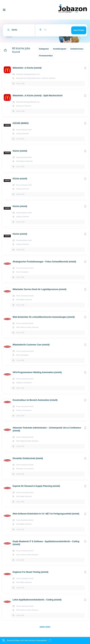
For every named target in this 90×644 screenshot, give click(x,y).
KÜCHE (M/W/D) (21, 123)
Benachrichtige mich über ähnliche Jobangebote (27, 640)
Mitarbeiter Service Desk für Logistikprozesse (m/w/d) (39, 289)
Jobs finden (79, 30)
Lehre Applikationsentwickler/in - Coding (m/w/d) (37, 600)
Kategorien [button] (44, 49)
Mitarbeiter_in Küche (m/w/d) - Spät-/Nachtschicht (38, 96)
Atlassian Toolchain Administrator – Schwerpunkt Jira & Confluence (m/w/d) (47, 429)
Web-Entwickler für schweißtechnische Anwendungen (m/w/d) (44, 317)
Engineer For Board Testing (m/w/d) (30, 572)
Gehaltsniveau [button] (77, 49)
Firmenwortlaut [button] (46, 56)
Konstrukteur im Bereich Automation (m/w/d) (35, 400)
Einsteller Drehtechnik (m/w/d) (28, 458)
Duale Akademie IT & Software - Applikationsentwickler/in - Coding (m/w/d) (46, 543)
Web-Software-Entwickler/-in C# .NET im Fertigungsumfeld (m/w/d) (46, 514)
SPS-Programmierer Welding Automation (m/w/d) (37, 372)
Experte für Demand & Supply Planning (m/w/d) (36, 486)
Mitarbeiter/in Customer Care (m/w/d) (31, 345)
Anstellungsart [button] (60, 49)
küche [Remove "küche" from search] (9, 37)
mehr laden (45, 627)
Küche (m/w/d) (20, 151)
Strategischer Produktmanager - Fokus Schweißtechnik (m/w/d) (44, 262)
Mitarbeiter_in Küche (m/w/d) (27, 68)
